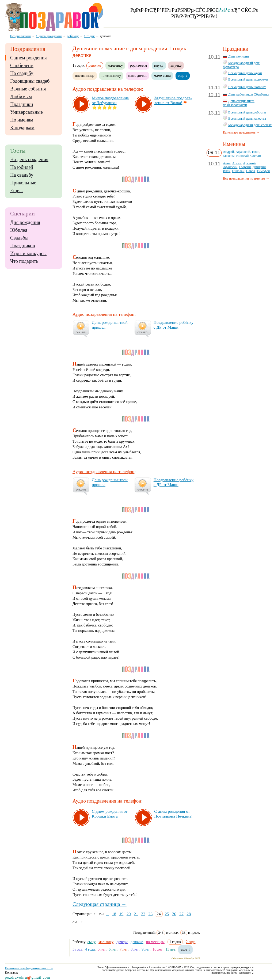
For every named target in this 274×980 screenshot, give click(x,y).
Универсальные (26, 112)
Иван (256, 152)
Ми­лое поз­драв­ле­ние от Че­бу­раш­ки (110, 100)
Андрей (228, 152)
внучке (176, 65)
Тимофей (263, 171)
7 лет (124, 949)
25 (167, 914)
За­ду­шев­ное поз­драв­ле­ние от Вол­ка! (173, 100)
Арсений (249, 163)
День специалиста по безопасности (239, 103)
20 (129, 914)
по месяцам (155, 942)
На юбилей (22, 167)
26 (174, 914)
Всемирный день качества (247, 119)
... (107, 914)
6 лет (113, 949)
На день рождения (29, 159)
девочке (137, 942)
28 (189, 914)
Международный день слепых (250, 125)
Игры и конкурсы (28, 253)
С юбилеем (22, 66)
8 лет (135, 949)
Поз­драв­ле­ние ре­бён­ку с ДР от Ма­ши (174, 325)
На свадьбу (22, 73)
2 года (191, 942)
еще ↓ (183, 75)
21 (136, 914)
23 (151, 914)
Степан (256, 156)
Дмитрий (259, 167)
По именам (22, 120)
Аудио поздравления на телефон (107, 89)
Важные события (28, 89)
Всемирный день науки (245, 73)
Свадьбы (19, 238)
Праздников (23, 246)
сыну (92, 942)
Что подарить (24, 261)
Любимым (21, 97)
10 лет (157, 949)
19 (121, 914)
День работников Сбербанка (249, 94)
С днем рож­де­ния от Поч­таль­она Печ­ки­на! (173, 814)
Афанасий (243, 152)
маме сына (162, 75)
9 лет (146, 949)
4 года (90, 949)
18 (114, 914)
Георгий (245, 167)
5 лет (102, 949)
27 (181, 914)
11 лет (170, 949)
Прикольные (23, 183)
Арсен (237, 163)
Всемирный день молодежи (248, 79)
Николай (243, 156)
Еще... (16, 191)
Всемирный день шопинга (247, 87)
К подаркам (22, 128)
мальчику (115, 65)
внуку (159, 65)
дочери (122, 942)
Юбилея (19, 230)
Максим (229, 156)
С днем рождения (28, 58)
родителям (138, 65)
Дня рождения (25, 222)
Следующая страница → (100, 904)
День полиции (239, 56)
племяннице (85, 75)
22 (143, 914)
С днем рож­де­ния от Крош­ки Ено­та (110, 814)
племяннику (111, 75)
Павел (251, 171)
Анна (227, 163)
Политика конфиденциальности (29, 968)
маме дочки (137, 75)
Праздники (22, 104)
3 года (77, 949)
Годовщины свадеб (30, 81)
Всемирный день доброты (247, 112)
